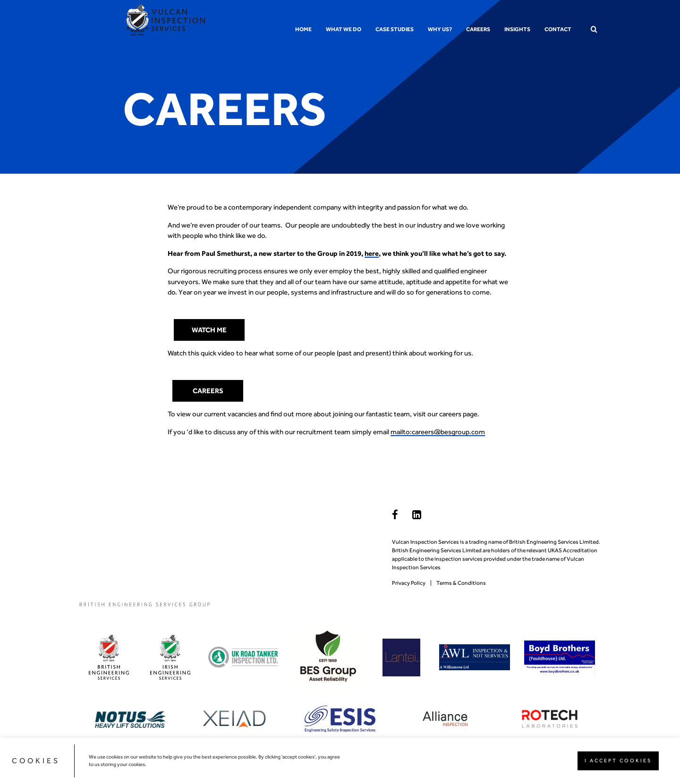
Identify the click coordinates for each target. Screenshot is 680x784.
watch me (209, 330)
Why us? (440, 29)
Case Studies (395, 29)
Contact (558, 29)
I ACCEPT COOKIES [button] (618, 761)
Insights (517, 29)
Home (303, 29)
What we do (344, 29)
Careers (478, 29)
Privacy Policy (409, 583)
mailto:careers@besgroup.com (438, 432)
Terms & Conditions (461, 583)
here (372, 253)
